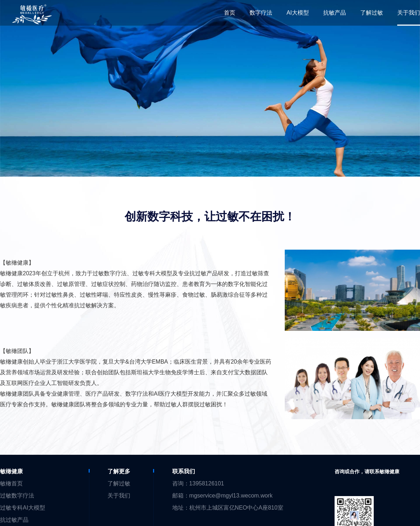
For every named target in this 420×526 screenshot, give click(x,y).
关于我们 (119, 496)
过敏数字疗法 (17, 496)
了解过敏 (119, 483)
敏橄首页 (11, 483)
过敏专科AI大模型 (23, 508)
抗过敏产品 (14, 520)
